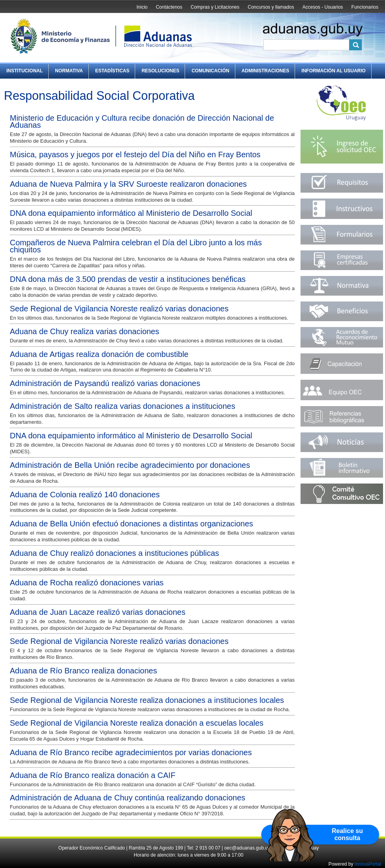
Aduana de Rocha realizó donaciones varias (87, 583)
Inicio (142, 7)
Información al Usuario (333, 71)
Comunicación (211, 71)
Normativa (69, 71)
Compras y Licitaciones (215, 7)
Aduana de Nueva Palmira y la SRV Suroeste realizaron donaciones (128, 184)
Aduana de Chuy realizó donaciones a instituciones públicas (115, 553)
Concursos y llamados (271, 7)
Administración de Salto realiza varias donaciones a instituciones (123, 406)
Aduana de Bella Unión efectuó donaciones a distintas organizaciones (131, 524)
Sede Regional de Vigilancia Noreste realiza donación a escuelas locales (137, 723)
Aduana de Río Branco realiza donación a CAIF (93, 775)
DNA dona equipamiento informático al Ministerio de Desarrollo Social (131, 213)
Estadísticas (112, 71)
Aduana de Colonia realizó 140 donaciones (85, 495)
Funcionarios (365, 7)
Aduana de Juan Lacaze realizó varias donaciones (98, 612)
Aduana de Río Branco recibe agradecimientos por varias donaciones (131, 752)
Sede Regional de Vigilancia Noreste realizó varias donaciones (119, 309)
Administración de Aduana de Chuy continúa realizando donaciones (127, 798)
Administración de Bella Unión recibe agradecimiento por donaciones (130, 465)
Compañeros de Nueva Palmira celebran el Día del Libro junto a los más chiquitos (136, 246)
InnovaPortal (368, 864)
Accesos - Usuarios (323, 7)
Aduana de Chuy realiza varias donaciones (84, 331)
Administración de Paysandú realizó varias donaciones (105, 383)
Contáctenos (169, 7)
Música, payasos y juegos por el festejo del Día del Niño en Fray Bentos (135, 154)
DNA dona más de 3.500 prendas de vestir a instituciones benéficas (128, 279)
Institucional (25, 71)
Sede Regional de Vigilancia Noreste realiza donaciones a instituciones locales (147, 700)
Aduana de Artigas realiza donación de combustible (99, 354)
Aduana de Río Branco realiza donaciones (83, 671)
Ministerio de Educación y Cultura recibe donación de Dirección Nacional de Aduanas (142, 121)
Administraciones (265, 71)
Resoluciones (160, 71)
